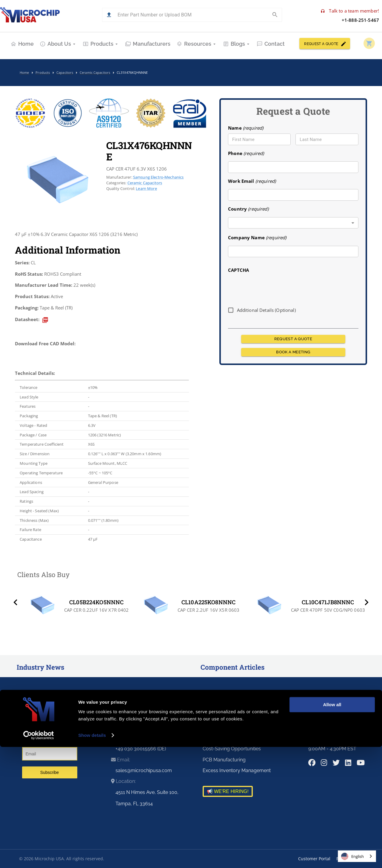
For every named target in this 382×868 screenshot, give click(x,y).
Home (22, 44)
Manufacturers (148, 44)
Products (101, 44)
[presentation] (273, 288)
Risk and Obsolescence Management (243, 738)
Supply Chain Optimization (232, 727)
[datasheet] (45, 320)
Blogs (237, 44)
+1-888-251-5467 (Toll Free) (145, 727)
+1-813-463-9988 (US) (139, 738)
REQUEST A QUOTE (325, 43)
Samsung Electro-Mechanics (158, 177)
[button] (109, 15)
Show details (92, 856)
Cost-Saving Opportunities (232, 749)
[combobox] (293, 223)
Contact (271, 44)
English (352, 856)
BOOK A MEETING (293, 352)
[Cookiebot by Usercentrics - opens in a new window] (39, 856)
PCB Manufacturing (224, 760)
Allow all (332, 826)
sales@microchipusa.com (144, 770)
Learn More (146, 188)
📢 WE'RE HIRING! (228, 791)
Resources (197, 44)
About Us (58, 44)
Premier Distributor (223, 716)
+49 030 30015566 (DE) (141, 749)
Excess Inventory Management (237, 770)
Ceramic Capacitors (145, 183)
